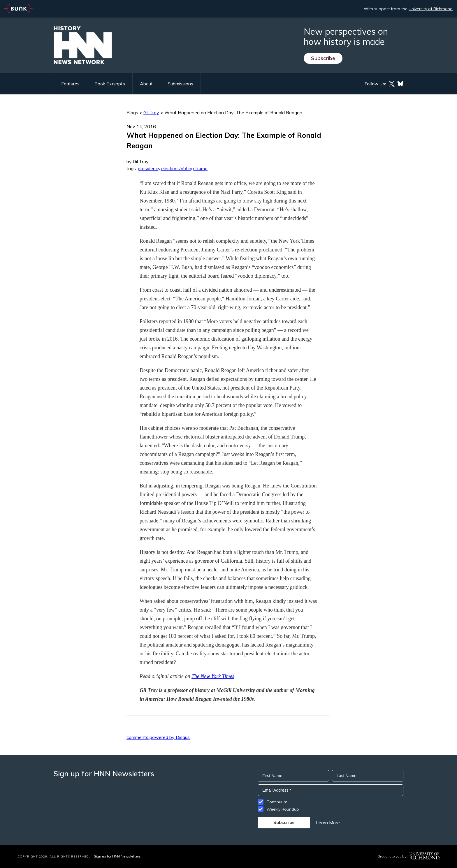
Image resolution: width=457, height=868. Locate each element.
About (146, 84)
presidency (149, 168)
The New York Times (213, 676)
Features (70, 84)
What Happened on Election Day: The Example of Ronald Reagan (233, 112)
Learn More (328, 823)
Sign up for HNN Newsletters (117, 856)
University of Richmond (431, 9)
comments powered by (158, 737)
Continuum (277, 802)
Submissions (180, 84)
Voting (187, 168)
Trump (201, 168)
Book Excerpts (110, 84)
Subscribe (323, 58)
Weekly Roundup (283, 809)
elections (171, 168)
